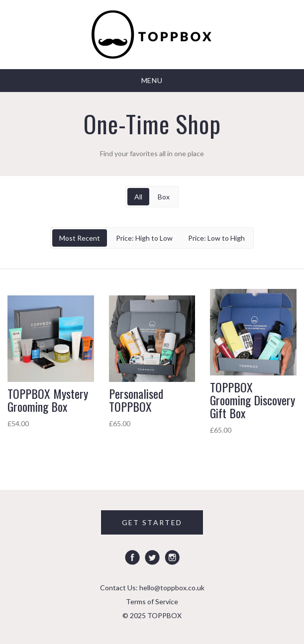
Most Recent (80, 238)
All (138, 197)
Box (164, 197)
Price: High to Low (144, 238)
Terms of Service (152, 601)
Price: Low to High (216, 238)
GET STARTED (152, 522)
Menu (152, 80)
